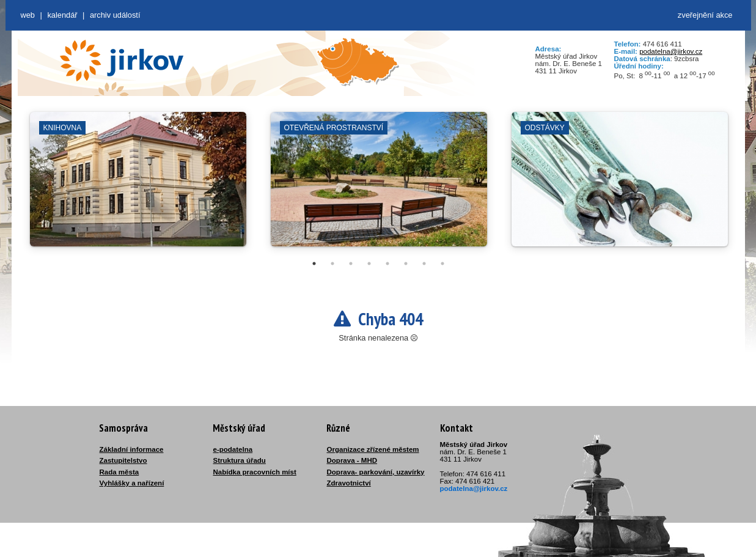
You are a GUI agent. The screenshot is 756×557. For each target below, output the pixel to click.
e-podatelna (233, 449)
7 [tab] (424, 264)
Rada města (119, 472)
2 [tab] (332, 264)
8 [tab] (442, 264)
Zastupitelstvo (123, 460)
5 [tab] (387, 264)
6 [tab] (406, 264)
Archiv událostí (115, 15)
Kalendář (62, 15)
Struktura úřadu (240, 460)
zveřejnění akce (705, 15)
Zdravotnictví (349, 483)
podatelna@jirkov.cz (671, 51)
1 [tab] (314, 264)
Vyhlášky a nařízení (132, 483)
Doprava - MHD (352, 460)
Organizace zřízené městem (373, 449)
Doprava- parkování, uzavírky (376, 472)
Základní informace (132, 449)
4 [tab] (369, 264)
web (28, 15)
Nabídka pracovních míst (255, 472)
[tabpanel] (138, 185)
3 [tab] (351, 264)
